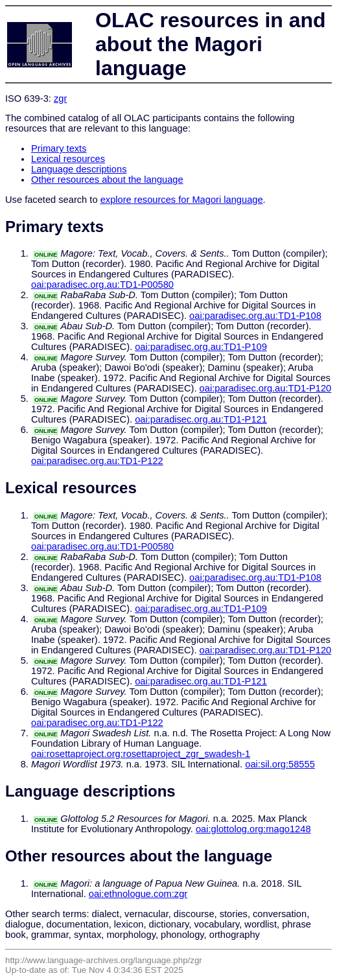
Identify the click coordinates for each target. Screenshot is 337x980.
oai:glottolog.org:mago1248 (253, 829)
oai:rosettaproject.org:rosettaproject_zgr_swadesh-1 (141, 754)
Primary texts (59, 148)
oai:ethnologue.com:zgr (138, 894)
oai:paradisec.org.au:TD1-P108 (255, 316)
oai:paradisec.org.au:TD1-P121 (201, 419)
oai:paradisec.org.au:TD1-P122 (97, 461)
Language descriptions (79, 169)
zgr (60, 99)
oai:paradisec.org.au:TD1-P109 (201, 347)
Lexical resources (68, 159)
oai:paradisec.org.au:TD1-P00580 (102, 285)
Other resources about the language (107, 180)
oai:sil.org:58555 (280, 764)
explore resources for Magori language (182, 200)
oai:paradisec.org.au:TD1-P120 (266, 388)
